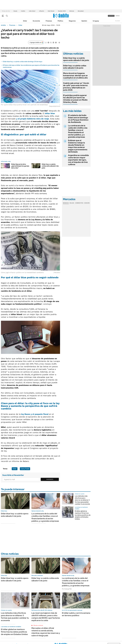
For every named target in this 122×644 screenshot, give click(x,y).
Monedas (66, 203)
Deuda (15, 11)
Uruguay (96, 21)
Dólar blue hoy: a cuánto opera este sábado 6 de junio (76, 59)
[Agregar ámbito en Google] (36, 42)
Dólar (25, 21)
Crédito (23, 11)
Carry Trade (25, 469)
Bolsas (72, 203)
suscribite (111, 16)
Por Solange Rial (67, 589)
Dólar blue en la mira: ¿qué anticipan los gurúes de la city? (20, 166)
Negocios (72, 21)
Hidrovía (72, 11)
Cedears (87, 203)
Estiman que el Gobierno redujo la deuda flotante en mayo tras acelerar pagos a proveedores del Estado (78, 146)
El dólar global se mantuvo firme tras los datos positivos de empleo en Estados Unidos (83, 515)
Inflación (42, 11)
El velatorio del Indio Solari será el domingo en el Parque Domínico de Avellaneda (78, 119)
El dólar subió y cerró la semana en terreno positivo (76, 614)
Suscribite (50, 479)
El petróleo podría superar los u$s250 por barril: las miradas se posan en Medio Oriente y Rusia (75, 99)
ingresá (118, 16)
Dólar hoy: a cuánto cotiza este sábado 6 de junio (50, 166)
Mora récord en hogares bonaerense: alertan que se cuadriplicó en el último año (75, 75)
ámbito (3, 25)
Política (60, 21)
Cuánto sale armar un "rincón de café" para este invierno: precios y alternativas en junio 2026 (76, 87)
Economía (36, 21)
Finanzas (49, 21)
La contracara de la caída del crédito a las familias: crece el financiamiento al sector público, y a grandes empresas (78, 131)
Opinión (84, 21)
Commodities (79, 203)
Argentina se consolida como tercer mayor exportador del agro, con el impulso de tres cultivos (78, 160)
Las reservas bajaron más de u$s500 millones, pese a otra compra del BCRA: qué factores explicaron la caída (46, 617)
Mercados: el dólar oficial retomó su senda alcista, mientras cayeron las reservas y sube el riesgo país (46, 632)
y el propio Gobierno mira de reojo (33, 119)
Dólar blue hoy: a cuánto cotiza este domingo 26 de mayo (23, 62)
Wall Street (51, 11)
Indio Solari (32, 11)
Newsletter (118, 21)
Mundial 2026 (62, 11)
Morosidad (81, 11)
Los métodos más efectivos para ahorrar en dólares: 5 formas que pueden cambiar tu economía (82, 500)
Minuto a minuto (38, 625)
